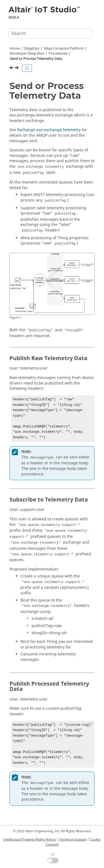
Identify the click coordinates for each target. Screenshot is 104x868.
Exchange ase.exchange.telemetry (49, 130)
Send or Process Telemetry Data (36, 59)
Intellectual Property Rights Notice (30, 839)
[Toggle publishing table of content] (27, 68)
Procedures (58, 54)
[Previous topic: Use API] (12, 68)
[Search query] (50, 34)
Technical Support (73, 839)
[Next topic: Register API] (17, 68)
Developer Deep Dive (27, 54)
